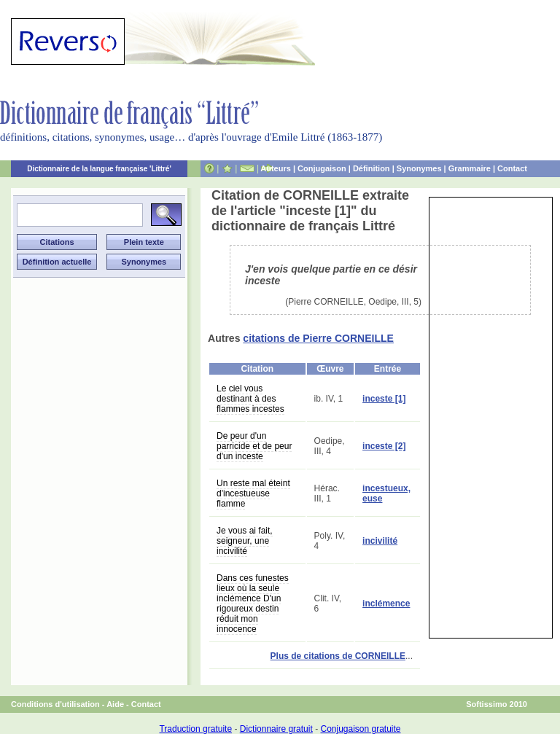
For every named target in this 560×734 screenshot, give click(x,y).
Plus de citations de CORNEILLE (338, 656)
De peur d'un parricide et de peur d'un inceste (254, 446)
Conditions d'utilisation (55, 704)
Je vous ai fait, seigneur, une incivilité (245, 541)
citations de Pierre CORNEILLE (318, 338)
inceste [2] (384, 446)
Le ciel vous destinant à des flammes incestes (250, 399)
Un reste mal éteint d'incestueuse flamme (253, 493)
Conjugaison (322, 168)
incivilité (380, 541)
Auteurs (276, 168)
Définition (372, 168)
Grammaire (470, 168)
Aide (115, 704)
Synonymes (419, 168)
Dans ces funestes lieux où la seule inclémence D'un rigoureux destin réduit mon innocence (253, 604)
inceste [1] (384, 399)
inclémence (386, 604)
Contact (512, 168)
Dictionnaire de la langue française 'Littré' (99, 169)
